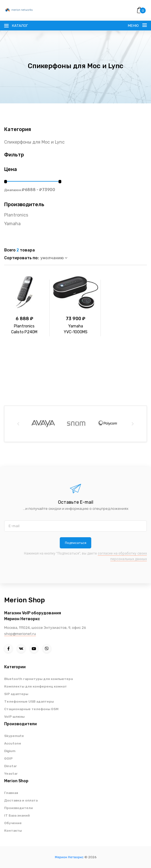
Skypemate (14, 736)
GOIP (8, 758)
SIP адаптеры (16, 694)
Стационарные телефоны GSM (31, 709)
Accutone (13, 743)
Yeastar (11, 774)
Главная (11, 793)
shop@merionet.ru (20, 634)
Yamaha (12, 224)
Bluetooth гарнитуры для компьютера (38, 679)
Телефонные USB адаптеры (29, 701)
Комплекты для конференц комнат (36, 686)
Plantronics (16, 215)
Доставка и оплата (21, 800)
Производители (19, 808)
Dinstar (10, 766)
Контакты (13, 831)
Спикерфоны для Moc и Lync (34, 142)
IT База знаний (17, 815)
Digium (10, 751)
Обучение (13, 823)
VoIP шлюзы (14, 717)
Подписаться (76, 543)
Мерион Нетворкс (69, 857)
